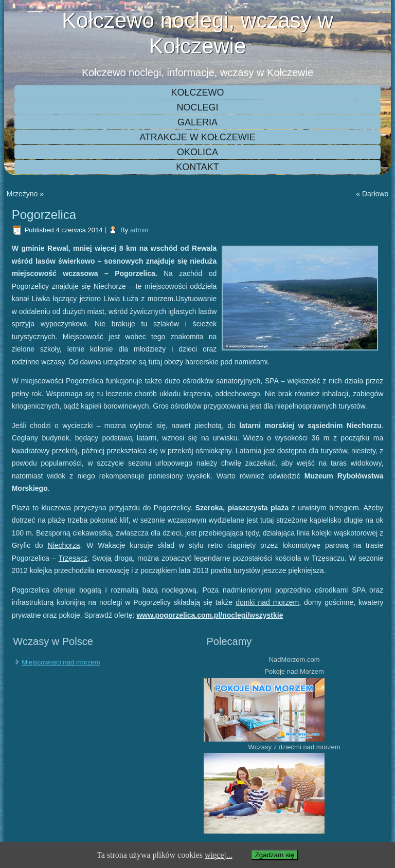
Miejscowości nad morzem (61, 662)
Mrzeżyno (22, 194)
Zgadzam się (275, 855)
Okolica (197, 152)
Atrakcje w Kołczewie (197, 137)
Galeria (197, 122)
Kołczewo (197, 93)
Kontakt (197, 167)
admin (139, 230)
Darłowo (375, 194)
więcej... (219, 855)
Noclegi (197, 107)
